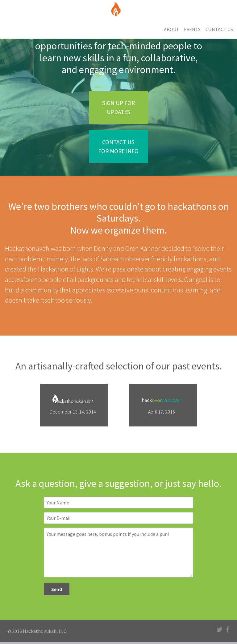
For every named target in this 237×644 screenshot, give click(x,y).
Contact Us (219, 29)
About (172, 29)
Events (192, 29)
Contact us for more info (118, 147)
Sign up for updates (118, 107)
